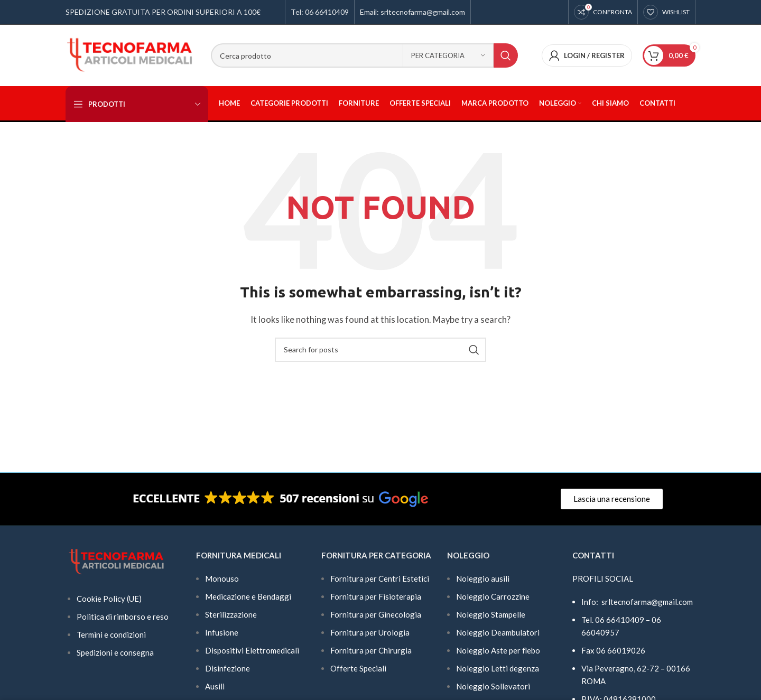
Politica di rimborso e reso (123, 617)
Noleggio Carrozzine (493, 596)
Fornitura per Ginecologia (376, 614)
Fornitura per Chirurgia (371, 650)
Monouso (222, 578)
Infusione (222, 632)
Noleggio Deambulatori (498, 632)
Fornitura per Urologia (370, 632)
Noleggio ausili (483, 578)
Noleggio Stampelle (491, 614)
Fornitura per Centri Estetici (380, 578)
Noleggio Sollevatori (493, 686)
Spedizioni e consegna (115, 652)
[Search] (364, 55)
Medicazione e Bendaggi (248, 596)
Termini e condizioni (111, 634)
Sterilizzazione (231, 614)
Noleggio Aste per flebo (498, 650)
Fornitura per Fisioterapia (376, 596)
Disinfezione (228, 668)
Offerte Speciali (358, 668)
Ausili (215, 686)
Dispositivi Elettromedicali (252, 650)
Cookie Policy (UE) (109, 599)
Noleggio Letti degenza (498, 668)
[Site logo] (130, 54)
